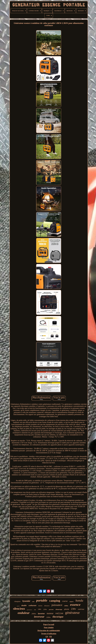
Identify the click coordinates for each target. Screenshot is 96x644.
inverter (41, 614)
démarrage (59, 609)
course (65, 601)
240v (40, 609)
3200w (48, 617)
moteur (50, 613)
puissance (57, 605)
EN (47, 637)
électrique (58, 617)
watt (33, 602)
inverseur (39, 617)
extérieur (81, 609)
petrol (18, 606)
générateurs (30, 610)
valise (59, 613)
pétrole (67, 609)
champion (17, 601)
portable (42, 600)
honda (79, 601)
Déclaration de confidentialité (49, 631)
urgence (72, 602)
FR (51, 637)
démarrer (47, 606)
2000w (34, 614)
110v (35, 610)
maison (40, 606)
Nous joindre (49, 628)
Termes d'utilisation (49, 634)
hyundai (26, 601)
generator (51, 609)
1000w (66, 606)
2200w (45, 609)
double (24, 605)
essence (75, 605)
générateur (72, 613)
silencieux (19, 609)
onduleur (24, 613)
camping (55, 601)
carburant (32, 605)
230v (74, 609)
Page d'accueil (49, 624)
